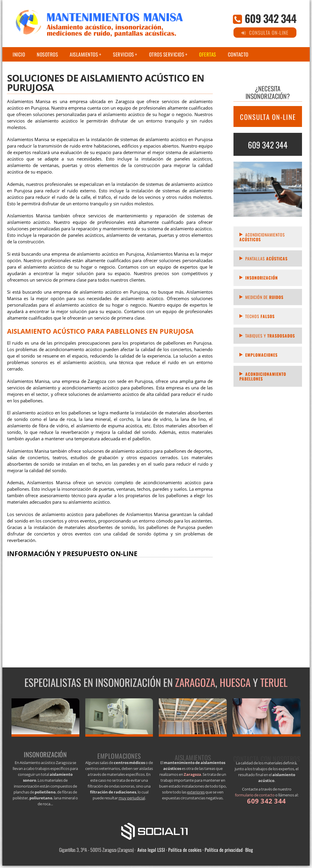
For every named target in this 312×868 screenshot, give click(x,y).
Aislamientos (84, 54)
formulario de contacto (255, 795)
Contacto (238, 54)
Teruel (274, 682)
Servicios (124, 54)
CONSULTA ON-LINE (268, 117)
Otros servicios (167, 54)
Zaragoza (195, 682)
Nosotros (47, 54)
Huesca (235, 682)
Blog (249, 850)
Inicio (19, 54)
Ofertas (208, 54)
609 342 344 (271, 18)
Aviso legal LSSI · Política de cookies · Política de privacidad (190, 850)
